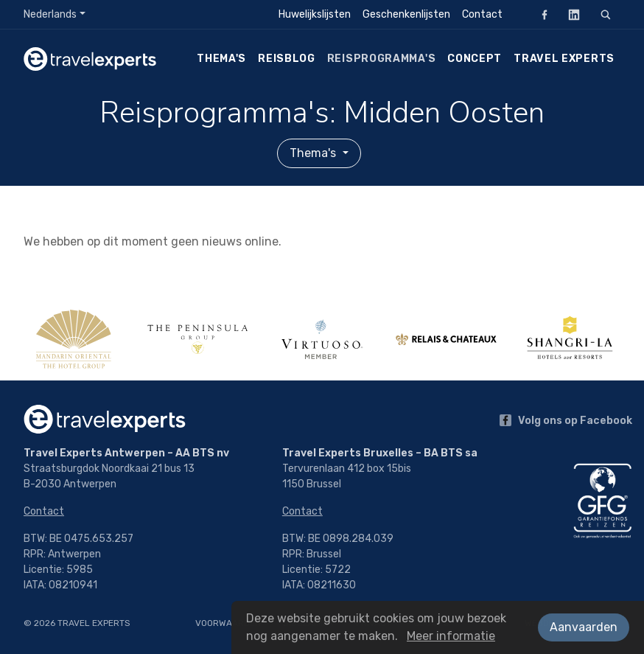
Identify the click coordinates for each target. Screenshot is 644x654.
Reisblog (287, 59)
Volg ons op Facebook (566, 421)
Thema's (221, 59)
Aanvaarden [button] (584, 627)
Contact (482, 14)
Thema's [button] (314, 153)
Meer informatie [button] (451, 636)
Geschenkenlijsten (406, 14)
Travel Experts (564, 59)
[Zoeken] (606, 15)
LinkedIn (570, 14)
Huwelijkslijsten (315, 14)
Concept (475, 59)
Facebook (540, 14)
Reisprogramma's (382, 59)
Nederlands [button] (50, 14)
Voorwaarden (228, 623)
